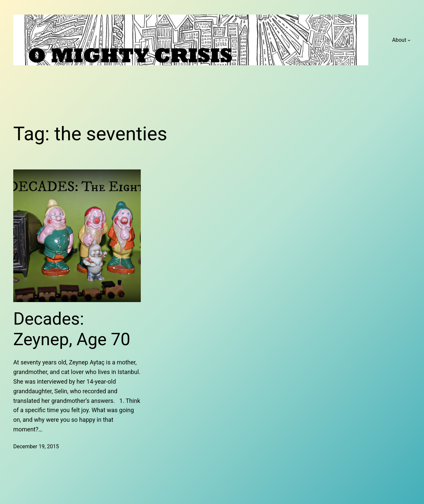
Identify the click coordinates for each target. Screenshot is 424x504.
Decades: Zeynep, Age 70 (72, 329)
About (399, 40)
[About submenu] (409, 40)
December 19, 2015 (36, 446)
